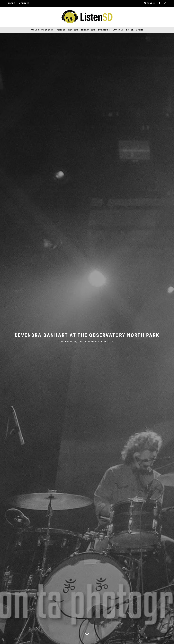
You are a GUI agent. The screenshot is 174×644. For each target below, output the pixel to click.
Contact (24, 3)
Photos (108, 342)
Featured (94, 342)
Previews (104, 30)
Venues (61, 30)
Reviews (73, 30)
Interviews (88, 30)
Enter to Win (135, 30)
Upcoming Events (42, 30)
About (12, 3)
